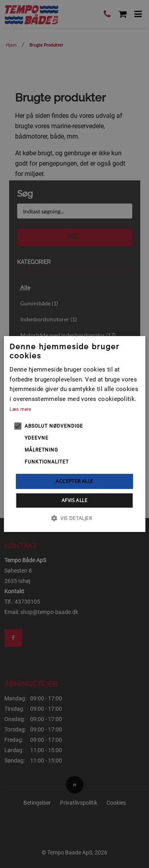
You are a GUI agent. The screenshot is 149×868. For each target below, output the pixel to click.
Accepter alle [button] (74, 481)
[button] (74, 518)
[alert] (74, 434)
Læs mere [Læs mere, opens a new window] (20, 409)
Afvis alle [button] (74, 500)
